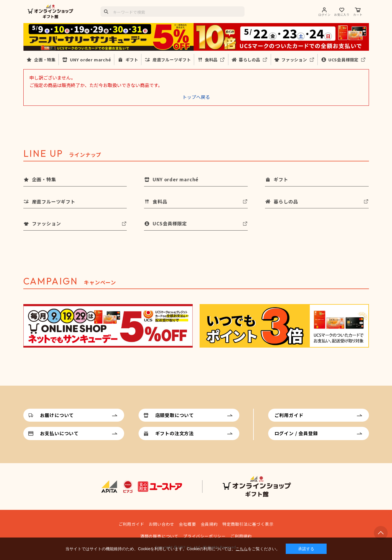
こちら (242, 549)
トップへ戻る (196, 97)
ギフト (132, 60)
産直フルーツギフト (172, 60)
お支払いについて (59, 433)
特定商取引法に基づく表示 (248, 524)
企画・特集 (45, 60)
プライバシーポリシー (204, 536)
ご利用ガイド (289, 415)
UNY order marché (91, 60)
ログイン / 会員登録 (296, 433)
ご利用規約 (241, 536)
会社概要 (187, 524)
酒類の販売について (159, 536)
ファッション (294, 60)
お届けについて (57, 415)
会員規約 (209, 524)
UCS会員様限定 (343, 60)
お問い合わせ (161, 524)
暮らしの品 (249, 60)
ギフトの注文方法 (175, 433)
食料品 (211, 60)
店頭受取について (175, 415)
